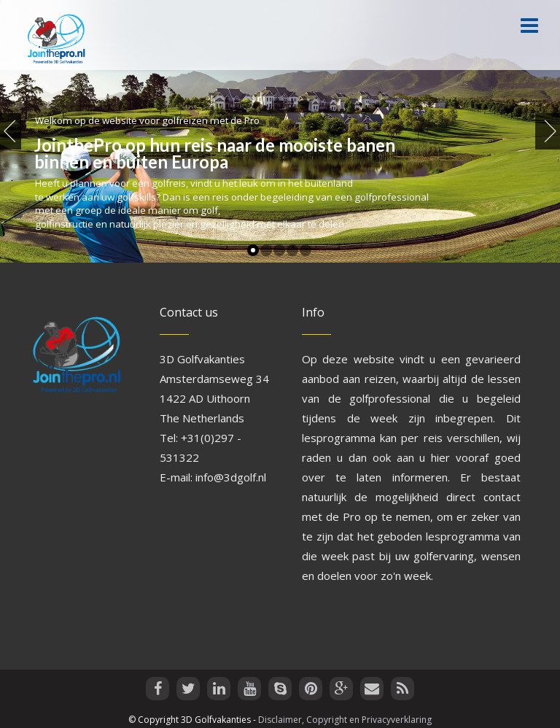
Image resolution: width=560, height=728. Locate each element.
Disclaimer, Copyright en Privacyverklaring (345, 720)
